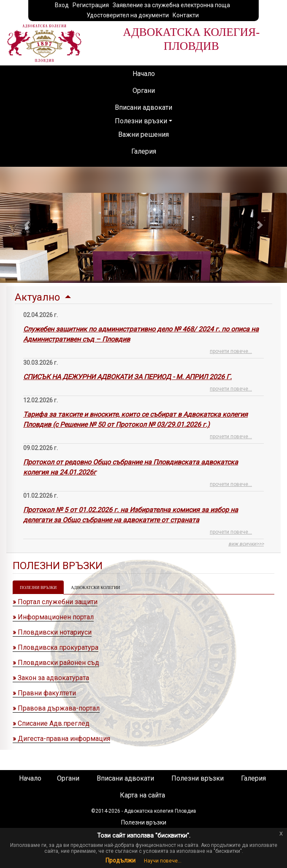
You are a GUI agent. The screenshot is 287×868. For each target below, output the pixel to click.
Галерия (144, 151)
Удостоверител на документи (128, 15)
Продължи (120, 860)
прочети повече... (231, 351)
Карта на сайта (142, 795)
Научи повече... (163, 861)
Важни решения (143, 134)
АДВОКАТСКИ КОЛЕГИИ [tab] (95, 587)
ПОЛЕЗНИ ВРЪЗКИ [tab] (38, 587)
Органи (144, 91)
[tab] (143, 420)
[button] (27, 225)
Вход (62, 5)
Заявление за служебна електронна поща (171, 5)
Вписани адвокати (143, 107)
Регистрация (91, 5)
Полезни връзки (141, 121)
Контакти (186, 15)
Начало (144, 74)
